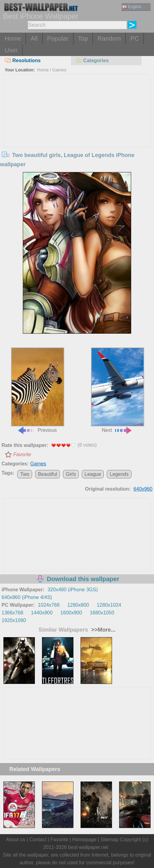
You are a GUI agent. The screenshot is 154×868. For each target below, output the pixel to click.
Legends (119, 474)
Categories (92, 60)
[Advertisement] (77, 121)
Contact (38, 840)
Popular (58, 38)
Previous (38, 390)
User (11, 50)
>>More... (102, 630)
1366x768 (12, 613)
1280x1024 (109, 605)
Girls (71, 474)
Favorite (22, 454)
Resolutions (23, 60)
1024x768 (49, 605)
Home (13, 38)
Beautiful (48, 474)
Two (25, 474)
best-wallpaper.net (88, 847)
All (34, 38)
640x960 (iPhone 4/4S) (27, 597)
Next (118, 390)
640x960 (143, 489)
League (93, 474)
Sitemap (109, 840)
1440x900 (42, 613)
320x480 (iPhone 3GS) (73, 590)
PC (135, 38)
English (132, 7)
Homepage (84, 840)
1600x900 (71, 613)
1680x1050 (102, 613)
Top (83, 38)
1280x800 (78, 605)
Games (59, 70)
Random (109, 38)
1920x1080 (14, 620)
